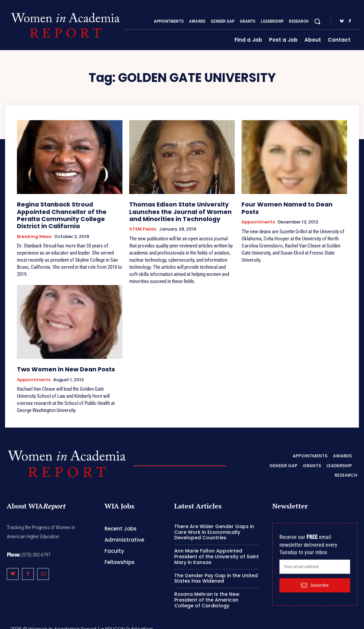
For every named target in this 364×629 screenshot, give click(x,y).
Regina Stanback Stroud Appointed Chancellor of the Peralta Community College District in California (68, 210)
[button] (317, 21)
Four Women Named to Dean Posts (289, 204)
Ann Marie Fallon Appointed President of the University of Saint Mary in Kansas (217, 551)
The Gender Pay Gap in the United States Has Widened (216, 573)
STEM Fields (143, 226)
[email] (315, 561)
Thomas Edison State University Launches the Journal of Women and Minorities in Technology (179, 210)
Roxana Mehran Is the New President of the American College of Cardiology (207, 594)
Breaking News (34, 226)
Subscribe (315, 580)
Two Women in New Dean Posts (59, 365)
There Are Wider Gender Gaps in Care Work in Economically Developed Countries (214, 527)
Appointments (258, 214)
